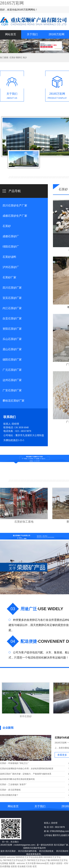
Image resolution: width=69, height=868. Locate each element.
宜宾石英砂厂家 (12, 298)
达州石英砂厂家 (12, 380)
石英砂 (7, 226)
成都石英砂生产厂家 (15, 216)
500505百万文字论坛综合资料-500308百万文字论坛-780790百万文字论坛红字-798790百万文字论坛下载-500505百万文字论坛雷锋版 (34, 860)
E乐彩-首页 (32, 866)
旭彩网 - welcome (17, 863)
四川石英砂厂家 (12, 288)
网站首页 (11, 34)
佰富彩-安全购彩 (18, 866)
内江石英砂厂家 (12, 308)
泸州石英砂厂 (11, 267)
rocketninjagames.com (24, 845)
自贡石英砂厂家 (12, 318)
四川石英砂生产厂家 (15, 205)
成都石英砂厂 (11, 236)
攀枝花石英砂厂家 (13, 401)
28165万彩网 (12, 3)
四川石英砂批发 (46, 851)
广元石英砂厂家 (12, 370)
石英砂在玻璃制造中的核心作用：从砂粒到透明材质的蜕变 (27, 769)
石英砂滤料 (9, 257)
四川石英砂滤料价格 (27, 851)
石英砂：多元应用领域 (10, 790)
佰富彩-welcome (7, 857)
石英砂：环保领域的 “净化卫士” (14, 763)
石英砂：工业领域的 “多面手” (13, 784)
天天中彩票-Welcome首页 (37, 863)
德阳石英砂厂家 (12, 360)
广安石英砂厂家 (12, 390)
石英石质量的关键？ (9, 795)
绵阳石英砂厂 (11, 247)
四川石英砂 (10, 851)
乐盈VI (53, 863)
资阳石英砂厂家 (12, 329)
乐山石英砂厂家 (12, 339)
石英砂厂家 (9, 277)
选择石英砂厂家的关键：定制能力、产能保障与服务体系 (26, 774)
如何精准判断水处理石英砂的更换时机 (17, 779)
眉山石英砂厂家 (12, 349)
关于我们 (32, 34)
